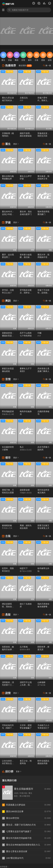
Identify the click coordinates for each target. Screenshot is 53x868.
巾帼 (39, 333)
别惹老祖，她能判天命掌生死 (8, 649)
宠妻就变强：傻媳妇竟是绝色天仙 (8, 336)
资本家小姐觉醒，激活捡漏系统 (26, 257)
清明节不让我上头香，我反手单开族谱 (26, 685)
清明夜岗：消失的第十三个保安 (8, 685)
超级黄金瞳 (25, 490)
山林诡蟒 (41, 682)
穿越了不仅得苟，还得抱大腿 (43, 293)
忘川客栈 (24, 647)
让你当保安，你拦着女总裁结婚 (8, 763)
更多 (16, 144)
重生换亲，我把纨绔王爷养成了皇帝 (43, 179)
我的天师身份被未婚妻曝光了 (43, 607)
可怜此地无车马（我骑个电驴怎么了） (8, 728)
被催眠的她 (7, 525)
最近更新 (25, 66)
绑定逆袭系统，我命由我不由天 (8, 607)
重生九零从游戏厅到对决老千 (8, 100)
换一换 (47, 66)
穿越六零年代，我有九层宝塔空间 (43, 100)
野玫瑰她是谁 (8, 411)
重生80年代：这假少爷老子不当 (8, 214)
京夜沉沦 (24, 98)
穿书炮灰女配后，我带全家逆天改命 (26, 293)
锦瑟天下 (24, 568)
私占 (22, 447)
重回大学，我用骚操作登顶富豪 (43, 257)
